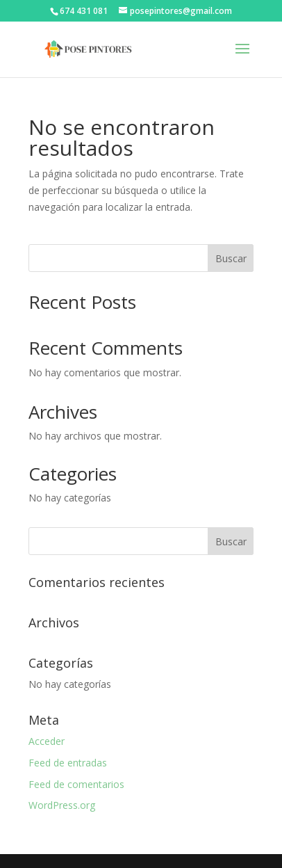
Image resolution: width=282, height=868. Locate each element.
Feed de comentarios (76, 784)
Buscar (231, 258)
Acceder (47, 741)
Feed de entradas (68, 763)
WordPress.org (62, 805)
